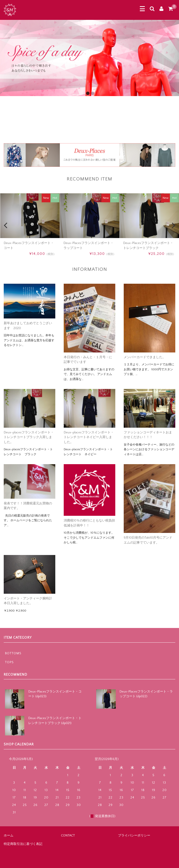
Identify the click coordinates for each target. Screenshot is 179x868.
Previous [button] (5, 115)
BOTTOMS (13, 653)
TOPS (9, 662)
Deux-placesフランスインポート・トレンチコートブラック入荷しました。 (29, 437)
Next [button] (174, 115)
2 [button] (92, 93)
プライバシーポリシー (134, 835)
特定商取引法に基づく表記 (23, 844)
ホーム (9, 835)
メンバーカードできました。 (145, 357)
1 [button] (88, 93)
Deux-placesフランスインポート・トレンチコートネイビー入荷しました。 (89, 437)
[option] (89, 58)
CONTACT (68, 835)
